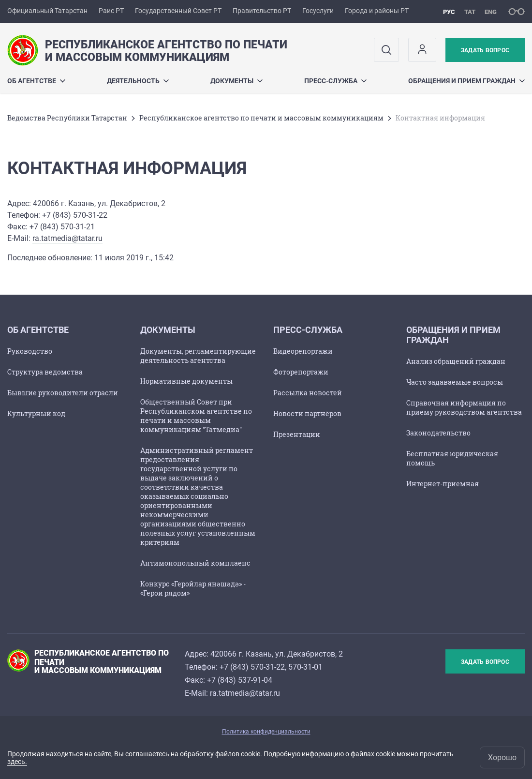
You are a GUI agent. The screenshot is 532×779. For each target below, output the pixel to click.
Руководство (30, 351)
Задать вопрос (485, 50)
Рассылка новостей (308, 393)
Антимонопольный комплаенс (195, 563)
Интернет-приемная (443, 484)
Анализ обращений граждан (456, 361)
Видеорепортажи (303, 351)
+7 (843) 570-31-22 (252, 667)
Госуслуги (318, 11)
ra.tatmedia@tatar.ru (67, 238)
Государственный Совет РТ (178, 11)
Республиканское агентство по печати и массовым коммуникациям (261, 118)
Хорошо (502, 757)
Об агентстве (36, 81)
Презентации (297, 434)
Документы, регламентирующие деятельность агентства (198, 356)
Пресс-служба (335, 81)
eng (491, 12)
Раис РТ (111, 11)
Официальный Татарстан (47, 11)
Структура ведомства (45, 372)
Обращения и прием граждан (466, 81)
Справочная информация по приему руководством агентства (464, 407)
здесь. (17, 762)
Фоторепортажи (301, 372)
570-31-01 (305, 667)
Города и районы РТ (377, 11)
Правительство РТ (262, 11)
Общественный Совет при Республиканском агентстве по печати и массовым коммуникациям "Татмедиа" (196, 416)
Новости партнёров (307, 413)
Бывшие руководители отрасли (63, 393)
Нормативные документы (186, 381)
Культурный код (36, 413)
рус (449, 12)
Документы (236, 81)
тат (470, 12)
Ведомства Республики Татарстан (67, 118)
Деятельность (138, 81)
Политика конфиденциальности (266, 732)
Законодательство (438, 433)
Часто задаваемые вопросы (455, 382)
